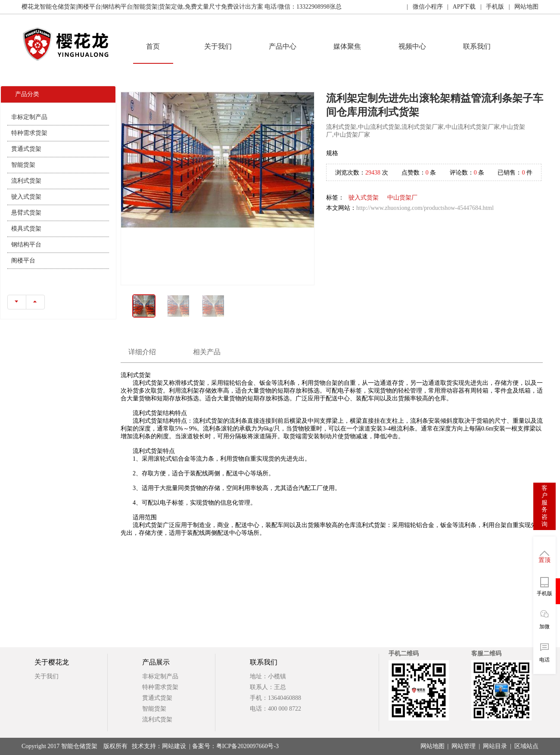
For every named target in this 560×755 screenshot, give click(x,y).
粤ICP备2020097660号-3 (247, 746)
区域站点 (526, 746)
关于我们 (218, 46)
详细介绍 (142, 352)
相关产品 (207, 352)
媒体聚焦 (347, 46)
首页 (153, 46)
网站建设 (174, 746)
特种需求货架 (29, 133)
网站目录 (495, 746)
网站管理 (464, 746)
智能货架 (23, 165)
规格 (332, 153)
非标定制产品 (29, 117)
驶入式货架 (26, 197)
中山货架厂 (402, 198)
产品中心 (283, 46)
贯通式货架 (26, 149)
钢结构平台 (26, 245)
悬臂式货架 (26, 213)
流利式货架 (26, 181)
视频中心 (412, 46)
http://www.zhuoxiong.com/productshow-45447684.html (425, 208)
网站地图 (432, 746)
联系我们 (477, 46)
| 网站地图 (521, 7)
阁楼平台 (23, 261)
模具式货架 (26, 229)
